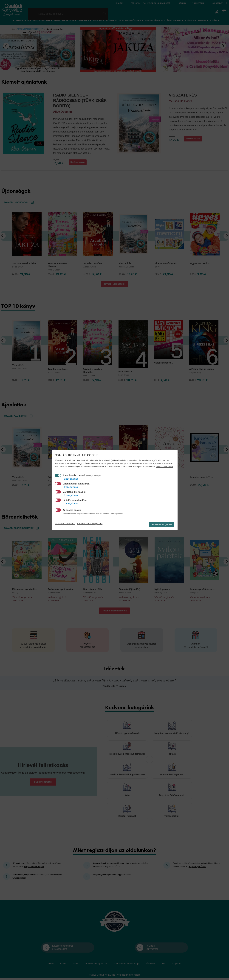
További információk (164, 467)
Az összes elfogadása (162, 524)
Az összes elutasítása (65, 524)
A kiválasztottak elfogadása (90, 524)
